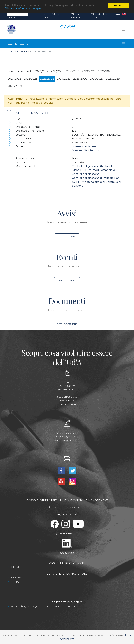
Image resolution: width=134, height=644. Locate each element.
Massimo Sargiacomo (86, 150)
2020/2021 (105, 71)
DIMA (15, 582)
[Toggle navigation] (123, 30)
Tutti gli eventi (67, 280)
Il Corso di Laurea (18, 51)
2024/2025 (64, 79)
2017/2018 (57, 71)
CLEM (15, 567)
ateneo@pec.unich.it (70, 437)
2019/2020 (89, 71)
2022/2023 (30, 79)
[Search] (17, 14)
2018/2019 (73, 71)
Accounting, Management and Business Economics (44, 606)
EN (124, 14)
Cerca (12, 17)
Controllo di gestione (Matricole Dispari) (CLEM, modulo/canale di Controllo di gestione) (94, 170)
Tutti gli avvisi (67, 236)
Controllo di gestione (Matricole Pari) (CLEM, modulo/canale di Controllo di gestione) (96, 182)
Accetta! (118, 6)
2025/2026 (80, 79)
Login (117, 14)
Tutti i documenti (67, 324)
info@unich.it (70, 433)
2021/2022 (14, 79)
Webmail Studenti (96, 16)
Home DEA (45, 16)
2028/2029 (15, 86)
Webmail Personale (76, 16)
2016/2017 (42, 71)
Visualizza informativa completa (24, 9)
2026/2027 (96, 79)
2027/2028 (113, 79)
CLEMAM (17, 578)
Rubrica (107, 14)
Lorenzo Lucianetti (84, 146)
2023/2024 (47, 79)
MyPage (55, 14)
